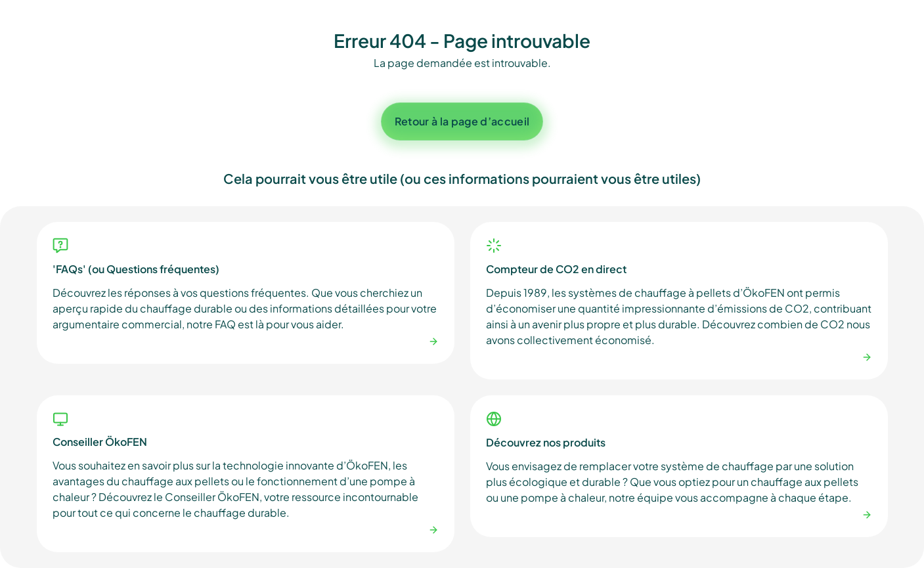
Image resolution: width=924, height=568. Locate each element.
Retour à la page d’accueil (462, 121)
